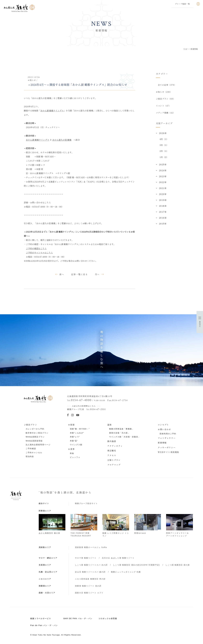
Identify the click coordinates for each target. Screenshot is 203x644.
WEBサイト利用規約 (168, 452)
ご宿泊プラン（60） (166, 99)
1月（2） (164, 157)
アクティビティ (115, 446)
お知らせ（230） (164, 92)
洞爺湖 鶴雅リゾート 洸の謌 (88, 586)
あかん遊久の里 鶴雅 (62, 140)
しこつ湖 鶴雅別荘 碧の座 (178, 565)
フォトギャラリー (167, 438)
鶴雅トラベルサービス (41, 618)
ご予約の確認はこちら (36, 248)
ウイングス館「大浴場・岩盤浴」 (125, 437)
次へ (97, 274)
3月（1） (164, 145)
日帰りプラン (114, 460)
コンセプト (163, 425)
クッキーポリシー (167, 447)
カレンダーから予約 (35, 429)
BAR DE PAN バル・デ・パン (78, 618)
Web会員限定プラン (35, 437)
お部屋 (71, 425)
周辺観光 (112, 450)
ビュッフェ (75, 457)
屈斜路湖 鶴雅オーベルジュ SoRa (91, 547)
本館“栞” (74, 441)
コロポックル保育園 (108, 618)
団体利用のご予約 (168, 434)
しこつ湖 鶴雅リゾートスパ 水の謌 (91, 565)
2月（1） (164, 151)
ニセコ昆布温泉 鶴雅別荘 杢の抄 (90, 579)
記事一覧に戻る (79, 274)
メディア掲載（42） (165, 113)
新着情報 (162, 443)
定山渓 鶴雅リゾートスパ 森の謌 (90, 572)
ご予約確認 (31, 449)
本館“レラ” (75, 437)
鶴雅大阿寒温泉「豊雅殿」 (122, 429)
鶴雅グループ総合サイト (86, 503)
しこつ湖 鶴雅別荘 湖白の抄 (136, 565)
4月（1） (164, 139)
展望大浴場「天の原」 (119, 433)
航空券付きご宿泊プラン (37, 433)
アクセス (112, 455)
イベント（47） (163, 106)
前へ (62, 274)
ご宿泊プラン (30, 425)
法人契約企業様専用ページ (38, 445)
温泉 (110, 425)
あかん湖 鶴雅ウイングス (52, 111)
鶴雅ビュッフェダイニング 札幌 (126, 572)
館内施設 (112, 441)
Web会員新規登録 (34, 441)
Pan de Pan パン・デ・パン (44, 625)
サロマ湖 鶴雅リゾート (86, 558)
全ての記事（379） (167, 85)
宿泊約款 (30, 456)
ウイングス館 (76, 445)
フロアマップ (114, 465)
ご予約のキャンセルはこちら (39, 253)
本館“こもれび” (77, 433)
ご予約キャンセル (34, 453)
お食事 (71, 449)
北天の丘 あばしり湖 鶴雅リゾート (118, 558)
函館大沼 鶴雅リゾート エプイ (89, 593)
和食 (72, 453)
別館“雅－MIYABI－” (80, 429)
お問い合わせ (164, 429)
